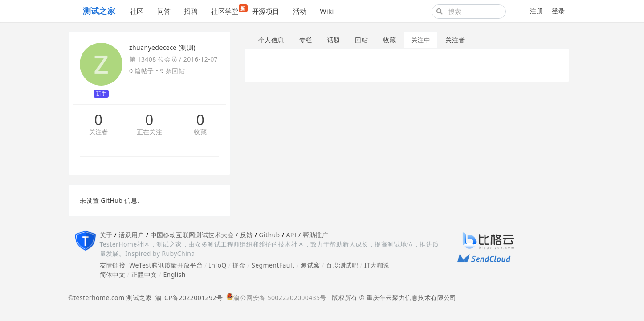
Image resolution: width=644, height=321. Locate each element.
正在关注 (150, 132)
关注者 (99, 132)
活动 (300, 11)
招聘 (191, 11)
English (174, 274)
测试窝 (310, 265)
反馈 (247, 235)
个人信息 (271, 40)
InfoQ (218, 265)
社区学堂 (228, 10)
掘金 (239, 265)
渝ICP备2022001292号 (187, 298)
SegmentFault (273, 265)
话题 (334, 40)
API (291, 235)
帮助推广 (316, 235)
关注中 (421, 40)
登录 (558, 11)
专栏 (306, 40)
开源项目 (266, 11)
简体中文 (113, 274)
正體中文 (144, 274)
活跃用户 (131, 235)
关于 (106, 235)
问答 (164, 11)
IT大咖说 (377, 265)
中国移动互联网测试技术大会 (192, 235)
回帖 (361, 40)
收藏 (200, 132)
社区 (137, 11)
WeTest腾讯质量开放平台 (166, 265)
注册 (536, 11)
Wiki (327, 11)
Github (269, 235)
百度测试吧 (342, 265)
